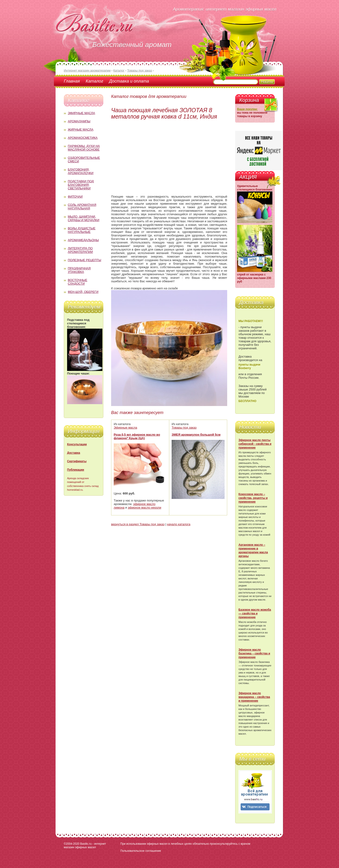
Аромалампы (79, 121)
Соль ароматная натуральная (82, 207)
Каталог (94, 81)
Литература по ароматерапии (80, 250)
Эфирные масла (81, 113)
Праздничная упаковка (79, 270)
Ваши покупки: (247, 109)
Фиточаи (75, 197)
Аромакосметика (83, 138)
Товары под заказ (184, 428)
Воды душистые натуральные (82, 230)
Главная (72, 81)
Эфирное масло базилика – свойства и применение (254, 653)
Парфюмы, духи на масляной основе (84, 148)
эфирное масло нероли (145, 508)
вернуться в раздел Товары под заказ (138, 524)
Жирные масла (81, 129)
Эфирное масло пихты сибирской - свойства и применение (255, 444)
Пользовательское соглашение (141, 851)
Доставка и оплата (129, 81)
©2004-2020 (72, 844)
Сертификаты (77, 461)
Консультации (77, 444)
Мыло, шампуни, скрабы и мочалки (84, 218)
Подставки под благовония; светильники (81, 185)
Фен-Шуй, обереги (83, 292)
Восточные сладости (78, 282)
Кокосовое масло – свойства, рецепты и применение (253, 498)
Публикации (76, 470)
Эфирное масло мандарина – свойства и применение (254, 697)
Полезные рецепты (85, 260)
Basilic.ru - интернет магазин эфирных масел (85, 846)
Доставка (74, 453)
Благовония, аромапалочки (81, 171)
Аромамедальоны (83, 240)
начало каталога (179, 524)
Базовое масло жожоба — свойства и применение (255, 613)
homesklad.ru (75, 490)
